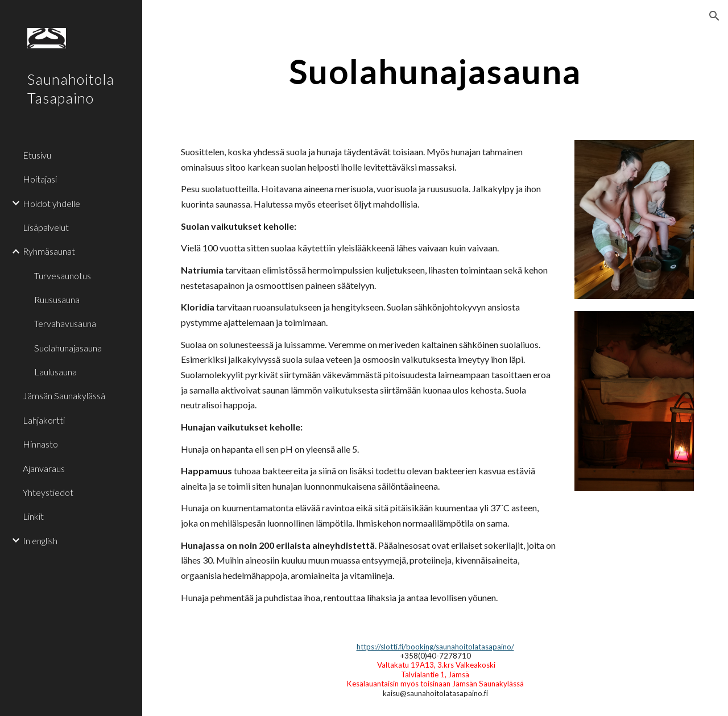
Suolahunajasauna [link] (68, 348)
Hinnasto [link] (40, 444)
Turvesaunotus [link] (63, 276)
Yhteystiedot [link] (48, 492)
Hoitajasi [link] (40, 179)
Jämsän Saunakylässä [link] (64, 396)
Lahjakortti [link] (44, 420)
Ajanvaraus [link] (44, 468)
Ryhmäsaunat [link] (49, 251)
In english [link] (40, 541)
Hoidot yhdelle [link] (51, 203)
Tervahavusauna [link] (65, 323)
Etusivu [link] (37, 155)
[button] (714, 16)
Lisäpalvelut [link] (46, 227)
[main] (435, 71)
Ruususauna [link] (57, 299)
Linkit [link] (33, 516)
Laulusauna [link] (55, 372)
